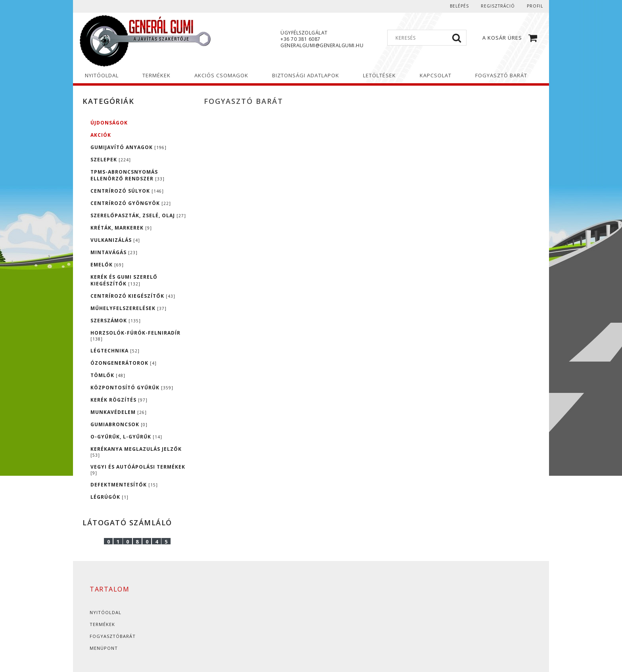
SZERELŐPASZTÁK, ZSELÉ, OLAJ (138, 215)
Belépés (459, 6)
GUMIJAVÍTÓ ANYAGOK (129, 147)
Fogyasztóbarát (113, 636)
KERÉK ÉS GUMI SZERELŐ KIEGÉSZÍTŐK (124, 280)
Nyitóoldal (106, 612)
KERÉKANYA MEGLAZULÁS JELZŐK (136, 452)
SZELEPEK (111, 160)
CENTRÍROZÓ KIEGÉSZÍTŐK (133, 296)
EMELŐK (107, 265)
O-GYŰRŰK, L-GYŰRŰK (126, 437)
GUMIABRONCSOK (119, 424)
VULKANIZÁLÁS (115, 240)
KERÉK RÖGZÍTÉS (119, 400)
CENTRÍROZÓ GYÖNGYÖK (131, 203)
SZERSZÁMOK (116, 321)
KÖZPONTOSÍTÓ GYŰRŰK (132, 388)
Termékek (102, 624)
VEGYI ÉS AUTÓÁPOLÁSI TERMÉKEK (138, 470)
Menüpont (104, 648)
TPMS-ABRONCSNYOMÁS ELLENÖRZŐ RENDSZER (128, 175)
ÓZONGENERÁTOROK (124, 363)
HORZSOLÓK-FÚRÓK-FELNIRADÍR (135, 336)
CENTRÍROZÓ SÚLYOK (127, 191)
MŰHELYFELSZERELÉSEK (129, 308)
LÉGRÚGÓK (109, 497)
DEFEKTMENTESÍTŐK (124, 485)
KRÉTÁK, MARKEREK (121, 228)
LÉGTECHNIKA (115, 351)
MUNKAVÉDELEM (119, 412)
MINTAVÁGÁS (114, 252)
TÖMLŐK (108, 375)
